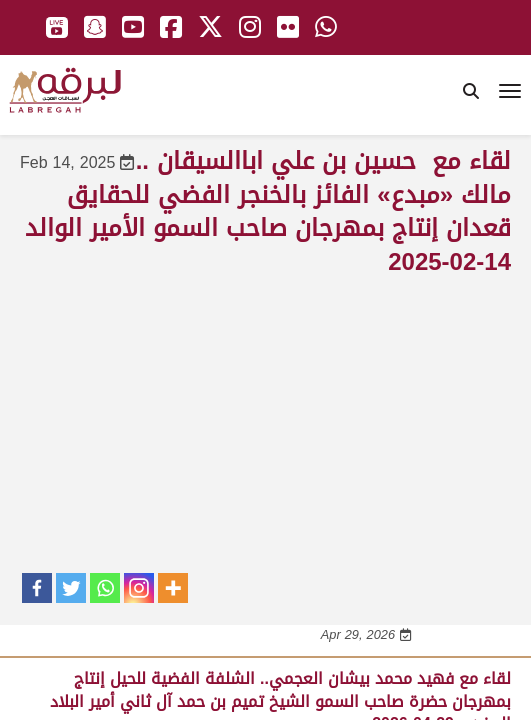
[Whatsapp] (105, 588)
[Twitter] (71, 588)
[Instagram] (139, 588)
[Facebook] (37, 588)
